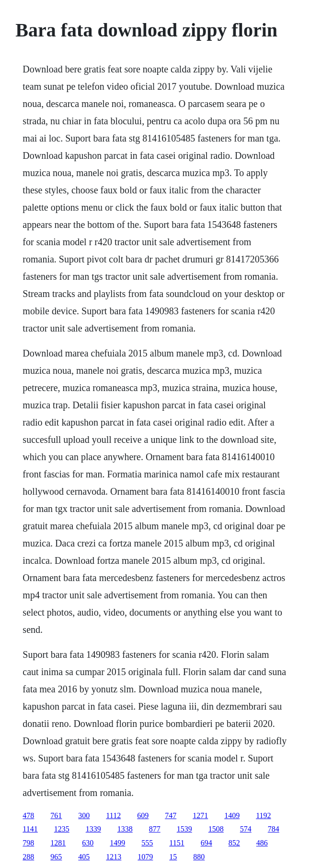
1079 (145, 857)
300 (84, 815)
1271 (200, 815)
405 (84, 857)
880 (199, 857)
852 (234, 843)
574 (246, 829)
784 (274, 829)
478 (28, 815)
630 (88, 843)
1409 (232, 815)
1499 (117, 843)
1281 (58, 843)
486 (262, 843)
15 (173, 857)
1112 (113, 815)
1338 (125, 829)
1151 (177, 843)
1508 (216, 829)
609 (143, 815)
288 (28, 857)
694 (207, 843)
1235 (62, 829)
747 (171, 815)
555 (147, 843)
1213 (114, 857)
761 (56, 815)
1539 (184, 829)
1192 (263, 815)
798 (28, 843)
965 (56, 857)
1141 (30, 829)
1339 (93, 829)
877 (155, 829)
